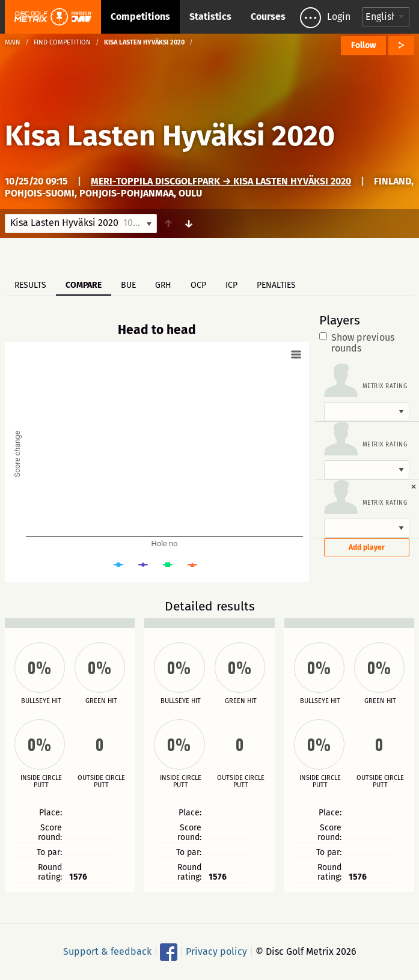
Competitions (140, 17)
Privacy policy (216, 951)
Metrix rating (385, 386)
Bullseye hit (41, 701)
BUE (128, 285)
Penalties (276, 285)
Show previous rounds (357, 343)
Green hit (101, 701)
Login (339, 17)
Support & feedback (107, 951)
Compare (84, 285)
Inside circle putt (41, 782)
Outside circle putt (101, 782)
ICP (231, 285)
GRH (163, 285)
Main (13, 42)
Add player (367, 547)
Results (30, 285)
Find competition (62, 42)
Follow (363, 45)
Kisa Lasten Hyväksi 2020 (170, 136)
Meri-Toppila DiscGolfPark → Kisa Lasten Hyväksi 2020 (221, 181)
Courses (268, 17)
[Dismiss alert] (414, 486)
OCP (198, 285)
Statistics (210, 17)
